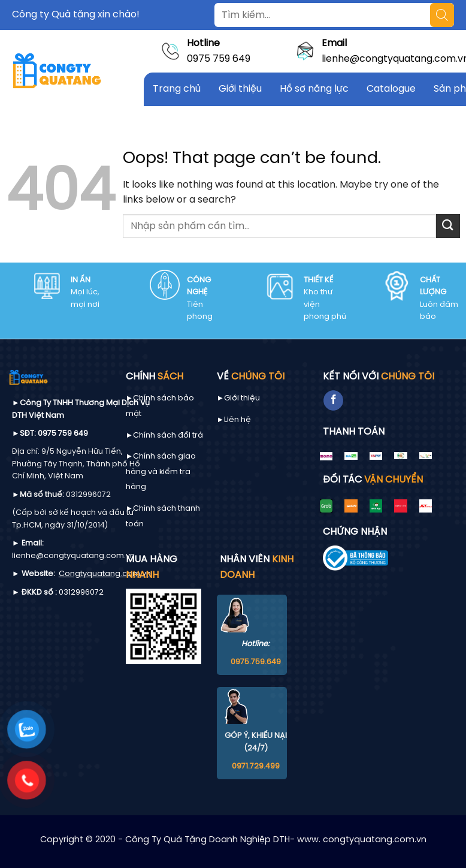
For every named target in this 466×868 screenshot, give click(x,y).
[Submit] (448, 226)
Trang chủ (177, 89)
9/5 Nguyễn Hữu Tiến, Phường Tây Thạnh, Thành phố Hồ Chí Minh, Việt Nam (76, 464)
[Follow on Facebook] (333, 400)
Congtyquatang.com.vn (105, 574)
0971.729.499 (256, 766)
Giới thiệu (240, 89)
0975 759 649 (219, 59)
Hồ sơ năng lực (314, 89)
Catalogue (391, 89)
